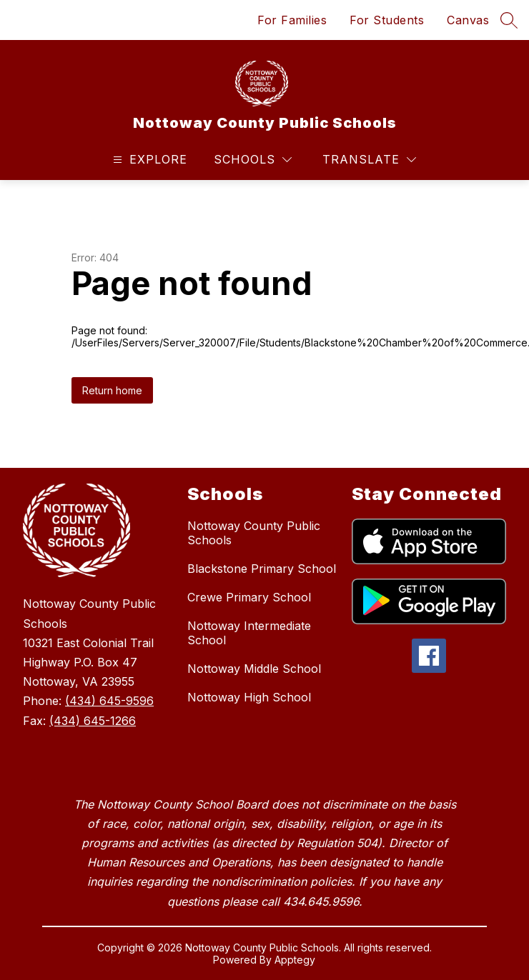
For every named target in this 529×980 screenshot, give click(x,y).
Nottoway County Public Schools (254, 533)
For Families (292, 20)
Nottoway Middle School (254, 669)
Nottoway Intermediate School (249, 633)
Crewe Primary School (249, 597)
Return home (112, 390)
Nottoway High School (249, 697)
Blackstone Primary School (262, 569)
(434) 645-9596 (109, 701)
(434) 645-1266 (93, 721)
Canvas (468, 20)
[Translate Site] (369, 160)
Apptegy (295, 960)
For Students (387, 20)
